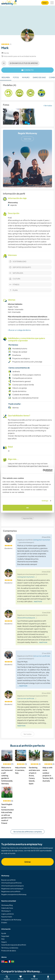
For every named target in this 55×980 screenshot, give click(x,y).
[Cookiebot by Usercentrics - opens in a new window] (43, 471)
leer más (27, 139)
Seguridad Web (28, 518)
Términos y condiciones (10, 948)
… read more (37, 601)
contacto (27, 70)
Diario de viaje (39, 77)
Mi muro (26, 77)
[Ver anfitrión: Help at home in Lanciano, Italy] (21, 755)
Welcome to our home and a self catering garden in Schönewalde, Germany (7, 775)
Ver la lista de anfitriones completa (27, 832)
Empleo (4, 922)
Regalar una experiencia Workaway (14, 894)
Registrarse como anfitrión (11, 891)
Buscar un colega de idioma (19, 330)
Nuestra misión (7, 917)
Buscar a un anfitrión (8, 880)
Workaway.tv (6, 911)
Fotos (16, 77)
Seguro (4, 942)
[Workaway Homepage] (9, 2)
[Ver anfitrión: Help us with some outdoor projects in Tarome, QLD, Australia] (48, 755)
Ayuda (4, 933)
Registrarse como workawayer (12, 889)
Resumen (6, 77)
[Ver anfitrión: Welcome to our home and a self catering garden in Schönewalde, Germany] (7, 755)
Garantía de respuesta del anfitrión (14, 945)
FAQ (3, 939)
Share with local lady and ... (27, 618)
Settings (45, 501)
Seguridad (5, 936)
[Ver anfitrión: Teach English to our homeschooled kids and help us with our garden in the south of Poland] (7, 792)
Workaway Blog (7, 905)
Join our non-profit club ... (27, 698)
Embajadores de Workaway (11, 920)
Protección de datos (9, 951)
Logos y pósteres (8, 914)
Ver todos (48, 105)
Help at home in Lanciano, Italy (20, 770)
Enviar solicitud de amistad (24, 63)
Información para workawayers (13, 886)
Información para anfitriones (11, 883)
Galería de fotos (7, 908)
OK (28, 508)
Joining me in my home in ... (27, 577)
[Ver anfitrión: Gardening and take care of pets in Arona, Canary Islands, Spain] (34, 755)
